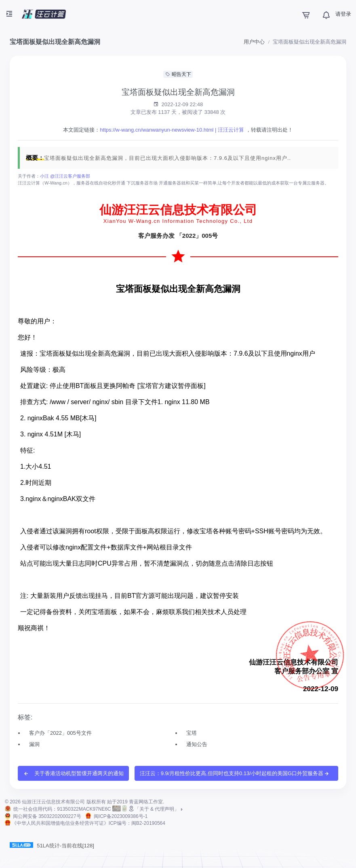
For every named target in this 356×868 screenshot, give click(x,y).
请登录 (343, 14)
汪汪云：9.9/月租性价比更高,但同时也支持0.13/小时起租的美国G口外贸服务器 (235, 774)
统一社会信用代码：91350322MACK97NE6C (62, 809)
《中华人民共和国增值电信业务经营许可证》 (88, 823)
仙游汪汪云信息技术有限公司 (53, 802)
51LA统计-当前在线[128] (52, 845)
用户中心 (254, 42)
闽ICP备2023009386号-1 (121, 816)
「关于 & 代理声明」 (156, 809)
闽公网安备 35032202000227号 (47, 816)
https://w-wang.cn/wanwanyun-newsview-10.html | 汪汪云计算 (172, 130)
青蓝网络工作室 (146, 802)
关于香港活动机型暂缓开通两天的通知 (73, 774)
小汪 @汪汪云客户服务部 (65, 176)
